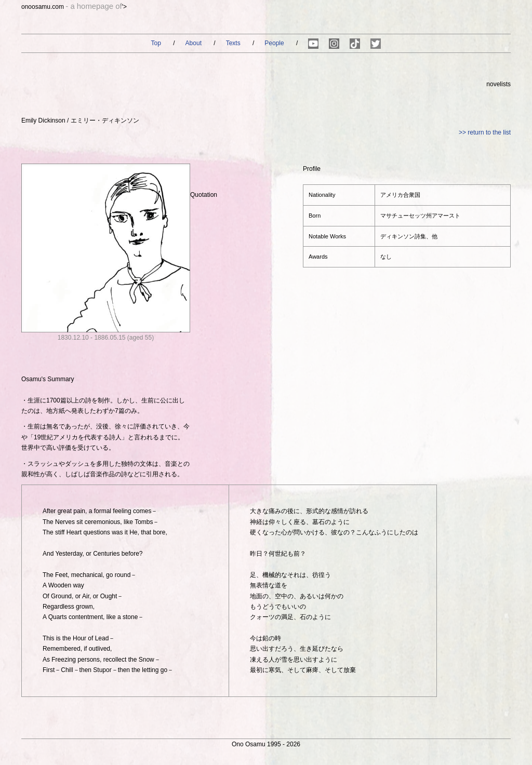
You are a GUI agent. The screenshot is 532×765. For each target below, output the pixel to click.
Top (157, 43)
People (275, 43)
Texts (234, 43)
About (195, 43)
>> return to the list (485, 132)
